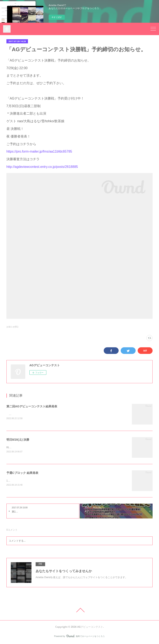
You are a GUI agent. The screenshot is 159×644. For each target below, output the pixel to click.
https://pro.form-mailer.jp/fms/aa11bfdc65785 (39, 151)
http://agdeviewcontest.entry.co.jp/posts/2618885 (42, 167)
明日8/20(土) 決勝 (18, 440)
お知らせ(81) (12, 327)
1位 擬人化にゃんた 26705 (21, 481)
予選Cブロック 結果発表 (22, 473)
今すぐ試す (57, 17)
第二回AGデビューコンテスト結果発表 (32, 406)
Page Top (79, 611)
